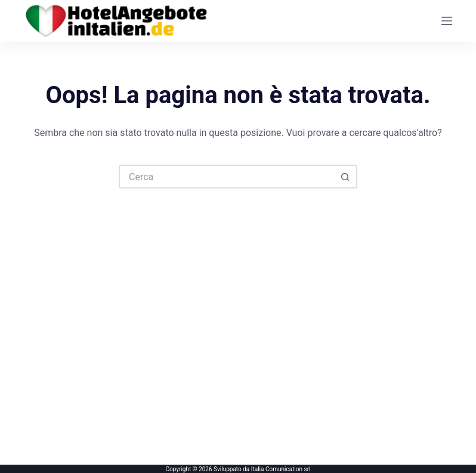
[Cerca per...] (226, 177)
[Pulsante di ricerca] (345, 177)
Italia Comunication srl (281, 469)
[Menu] (447, 21)
